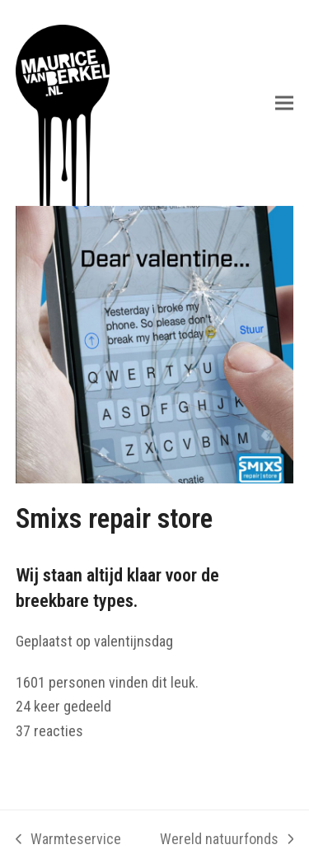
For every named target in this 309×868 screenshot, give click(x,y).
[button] (284, 103)
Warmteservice (68, 841)
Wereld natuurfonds (227, 841)
